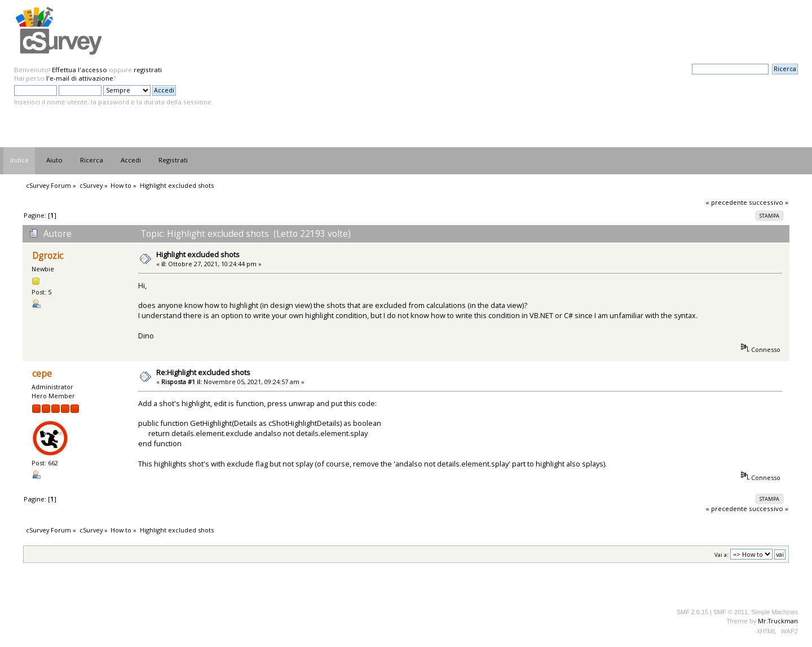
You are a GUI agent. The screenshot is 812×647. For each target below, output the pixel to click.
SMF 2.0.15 (692, 612)
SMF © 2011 (731, 612)
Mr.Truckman (778, 621)
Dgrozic (48, 256)
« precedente (726, 202)
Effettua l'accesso (80, 70)
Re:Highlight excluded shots (203, 372)
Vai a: (721, 555)
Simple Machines (775, 612)
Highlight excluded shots (198, 254)
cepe (42, 374)
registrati (148, 70)
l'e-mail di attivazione (80, 78)
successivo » (769, 202)
